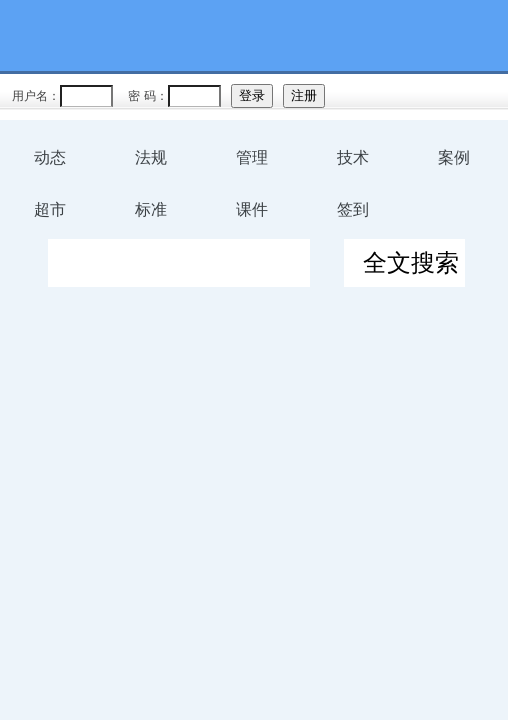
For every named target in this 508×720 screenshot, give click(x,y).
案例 (454, 157)
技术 (353, 157)
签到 (353, 209)
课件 (252, 209)
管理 (252, 157)
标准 (151, 209)
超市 (50, 209)
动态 (50, 157)
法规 (151, 157)
